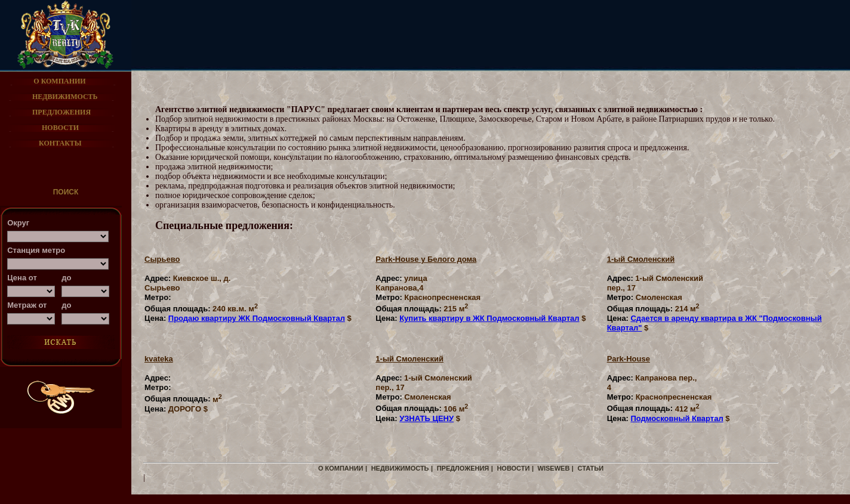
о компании (341, 468)
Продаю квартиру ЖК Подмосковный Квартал (257, 318)
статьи (590, 468)
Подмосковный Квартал (677, 418)
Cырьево (162, 259)
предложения (463, 468)
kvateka (159, 359)
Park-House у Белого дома (426, 259)
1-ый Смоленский (641, 259)
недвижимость (400, 468)
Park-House (629, 359)
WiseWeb (554, 468)
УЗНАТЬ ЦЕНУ (426, 418)
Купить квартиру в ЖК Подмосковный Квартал (489, 318)
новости (513, 468)
